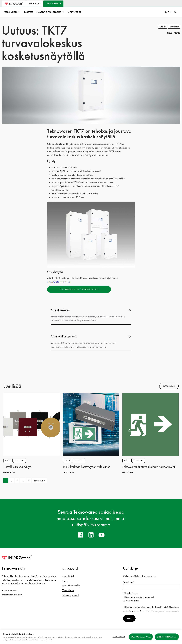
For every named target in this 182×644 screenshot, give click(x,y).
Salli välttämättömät (141, 637)
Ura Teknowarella (71, 585)
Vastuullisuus (68, 590)
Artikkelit (163, 27)
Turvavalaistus (174, 27)
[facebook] (80, 535)
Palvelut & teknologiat (49, 12)
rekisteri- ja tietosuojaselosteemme (157, 611)
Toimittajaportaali (71, 595)
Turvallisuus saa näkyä (17, 467)
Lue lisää (49, 640)
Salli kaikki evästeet (167, 637)
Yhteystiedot (74, 12)
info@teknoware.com (12, 595)
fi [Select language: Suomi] (169, 12)
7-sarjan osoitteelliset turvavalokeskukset (79, 289)
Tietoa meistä (10, 12)
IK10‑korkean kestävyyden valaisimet (86, 467)
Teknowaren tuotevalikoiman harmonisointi (149, 467)
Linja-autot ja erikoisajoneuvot (138, 597)
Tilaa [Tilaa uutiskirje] (129, 618)
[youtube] (102, 535)
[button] (175, 12)
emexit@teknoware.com (59, 282)
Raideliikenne (131, 593)
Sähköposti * (129, 582)
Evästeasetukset (119, 637)
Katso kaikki (169, 386)
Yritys (65, 581)
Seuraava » (39, 481)
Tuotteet (28, 12)
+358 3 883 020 (10, 590)
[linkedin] (91, 535)
